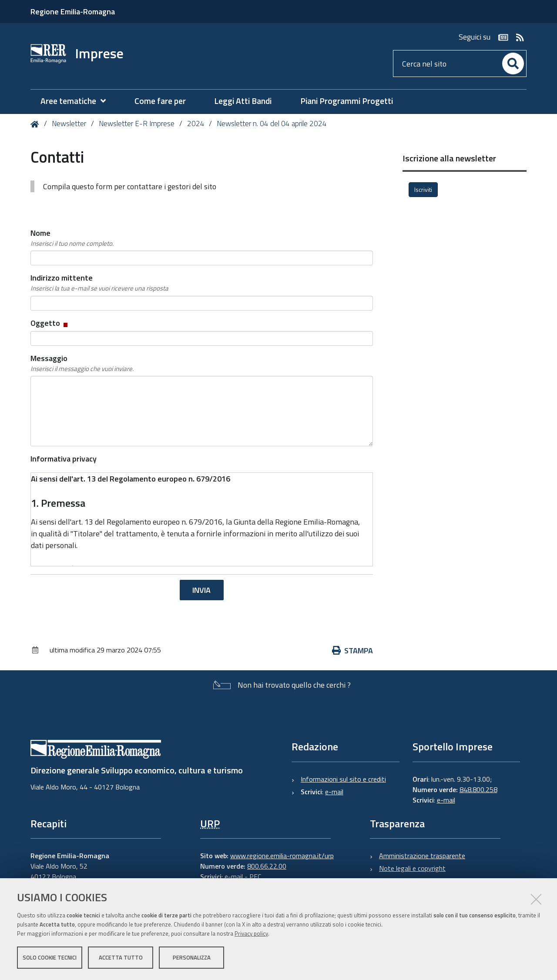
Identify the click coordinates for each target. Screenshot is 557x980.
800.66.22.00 (267, 866)
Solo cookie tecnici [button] (50, 957)
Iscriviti (423, 189)
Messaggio (82, 363)
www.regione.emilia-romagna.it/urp (282, 856)
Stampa (352, 651)
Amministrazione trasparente (422, 856)
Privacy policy (251, 933)
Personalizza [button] (192, 957)
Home (36, 124)
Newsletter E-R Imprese (137, 124)
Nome (72, 238)
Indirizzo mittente (99, 283)
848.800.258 (478, 789)
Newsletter (69, 124)
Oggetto (50, 323)
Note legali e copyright (412, 868)
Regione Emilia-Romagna (73, 12)
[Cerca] (513, 64)
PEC (255, 876)
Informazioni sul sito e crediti (343, 779)
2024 (196, 124)
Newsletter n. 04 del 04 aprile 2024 (272, 124)
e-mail (334, 792)
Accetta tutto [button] (121, 957)
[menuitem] (77, 101)
